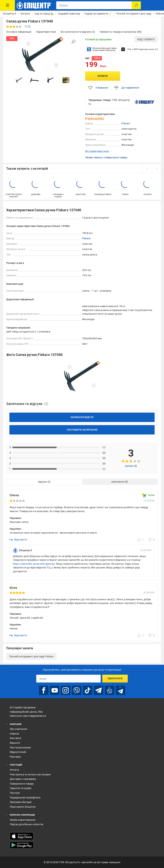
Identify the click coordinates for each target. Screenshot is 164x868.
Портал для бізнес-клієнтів (26, 824)
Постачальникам (20, 748)
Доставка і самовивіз (23, 779)
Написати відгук (82, 417)
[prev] (147, 169)
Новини (14, 734)
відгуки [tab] (43, 482)
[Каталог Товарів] (7, 5)
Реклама (15, 757)
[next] (156, 169)
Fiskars (126, 123)
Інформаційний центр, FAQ (26, 712)
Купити (103, 76)
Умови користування (23, 820)
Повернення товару (22, 784)
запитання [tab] (118, 482)
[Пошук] (136, 5)
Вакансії (15, 743)
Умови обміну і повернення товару (106, 157)
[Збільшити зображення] (73, 42)
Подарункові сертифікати (25, 798)
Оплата (14, 770)
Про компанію (19, 729)
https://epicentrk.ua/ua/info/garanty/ (34, 564)
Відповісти (18, 540)
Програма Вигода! (21, 802)
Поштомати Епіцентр (23, 807)
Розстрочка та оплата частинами (30, 774)
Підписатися (115, 679)
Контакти (16, 738)
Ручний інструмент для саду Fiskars (31, 656)
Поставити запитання (82, 430)
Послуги (15, 793)
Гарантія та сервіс (21, 788)
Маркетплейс (18, 752)
